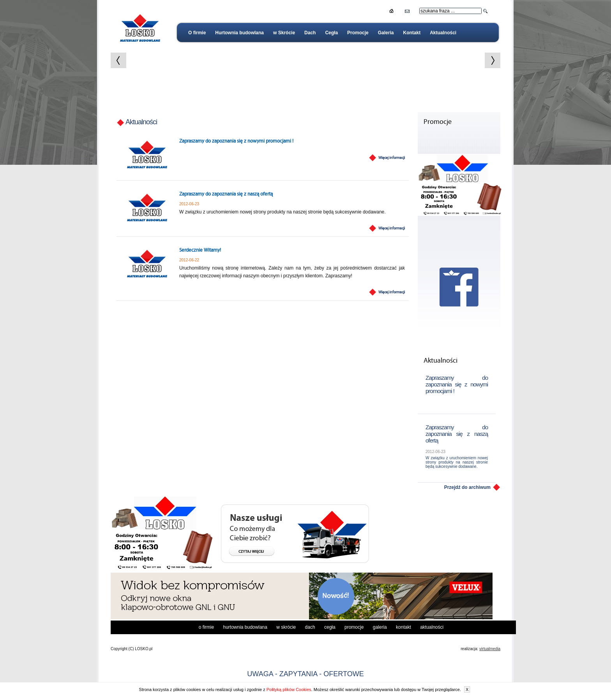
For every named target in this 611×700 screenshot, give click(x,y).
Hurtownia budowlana (239, 33)
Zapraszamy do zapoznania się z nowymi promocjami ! (236, 141)
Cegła (331, 33)
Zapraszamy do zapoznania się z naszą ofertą (226, 194)
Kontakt (412, 33)
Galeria (386, 33)
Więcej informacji (392, 158)
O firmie (197, 33)
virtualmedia (490, 649)
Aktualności (443, 33)
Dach (310, 33)
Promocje (358, 33)
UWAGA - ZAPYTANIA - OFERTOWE (305, 674)
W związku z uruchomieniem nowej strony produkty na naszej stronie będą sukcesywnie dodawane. (457, 462)
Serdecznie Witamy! (200, 250)
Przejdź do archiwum (467, 487)
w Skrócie (284, 33)
